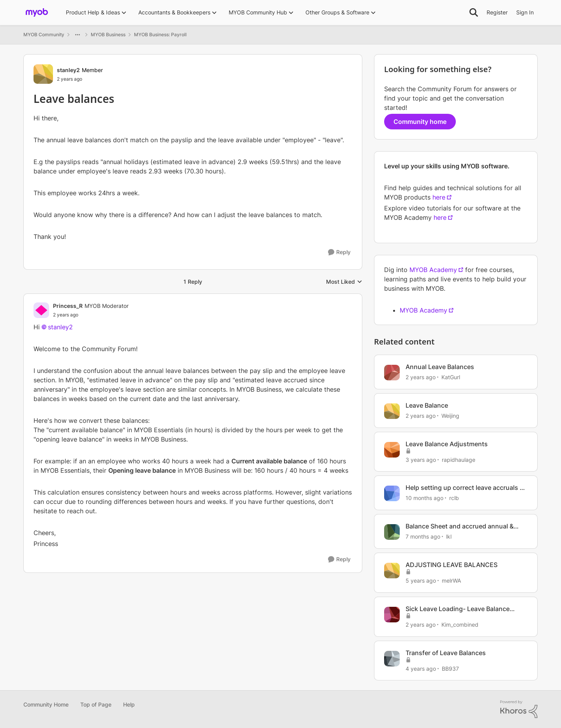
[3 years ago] (421, 459)
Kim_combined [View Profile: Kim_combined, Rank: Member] (460, 625)
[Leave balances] (91, 315)
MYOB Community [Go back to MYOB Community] (44, 34)
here (439, 197)
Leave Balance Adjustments (447, 444)
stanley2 (60, 327)
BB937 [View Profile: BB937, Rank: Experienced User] (450, 668)
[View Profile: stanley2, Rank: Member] (43, 74)
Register (497, 12)
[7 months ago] (423, 536)
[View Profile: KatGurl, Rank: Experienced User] (392, 373)
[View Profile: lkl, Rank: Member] (392, 532)
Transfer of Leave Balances (446, 653)
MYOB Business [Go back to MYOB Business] (108, 34)
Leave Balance (427, 405)
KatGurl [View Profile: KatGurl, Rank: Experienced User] (451, 377)
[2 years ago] (421, 377)
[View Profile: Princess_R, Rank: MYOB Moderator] (41, 310)
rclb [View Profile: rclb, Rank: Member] (454, 498)
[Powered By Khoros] (519, 709)
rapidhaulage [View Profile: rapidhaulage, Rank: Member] (459, 459)
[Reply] (339, 252)
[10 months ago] (424, 498)
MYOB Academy (433, 270)
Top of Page (96, 704)
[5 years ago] (421, 580)
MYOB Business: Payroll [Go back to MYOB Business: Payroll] (160, 34)
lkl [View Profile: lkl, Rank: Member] (449, 536)
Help (129, 704)
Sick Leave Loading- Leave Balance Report (458, 609)
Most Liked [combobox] (344, 282)
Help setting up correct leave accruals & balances (465, 488)
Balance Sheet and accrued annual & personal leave (460, 526)
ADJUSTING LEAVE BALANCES (452, 565)
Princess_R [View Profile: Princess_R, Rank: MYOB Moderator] (68, 306)
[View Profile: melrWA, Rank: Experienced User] (392, 571)
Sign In (525, 12)
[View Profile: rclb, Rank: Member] (392, 493)
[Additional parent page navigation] (78, 35)
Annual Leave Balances (440, 367)
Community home (420, 122)
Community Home (46, 704)
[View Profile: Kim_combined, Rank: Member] (392, 615)
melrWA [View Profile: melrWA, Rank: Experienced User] (451, 580)
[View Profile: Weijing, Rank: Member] (392, 411)
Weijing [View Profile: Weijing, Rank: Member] (450, 416)
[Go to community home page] (37, 12)
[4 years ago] (421, 668)
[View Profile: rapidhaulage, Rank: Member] (392, 450)
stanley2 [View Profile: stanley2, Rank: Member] (68, 70)
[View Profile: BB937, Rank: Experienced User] (392, 659)
